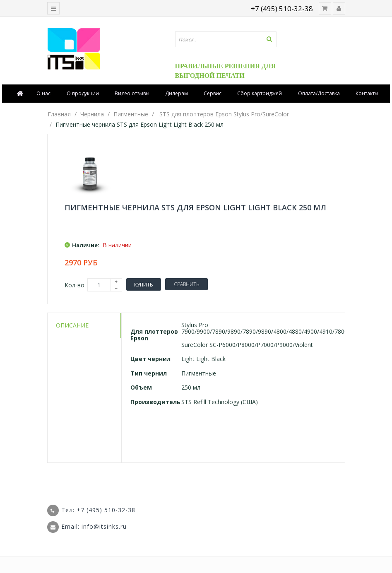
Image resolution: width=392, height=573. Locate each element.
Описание (72, 325)
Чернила (92, 114)
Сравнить (186, 284)
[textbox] (226, 39)
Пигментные (131, 114)
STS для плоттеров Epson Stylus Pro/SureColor (224, 114)
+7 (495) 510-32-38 (282, 8)
